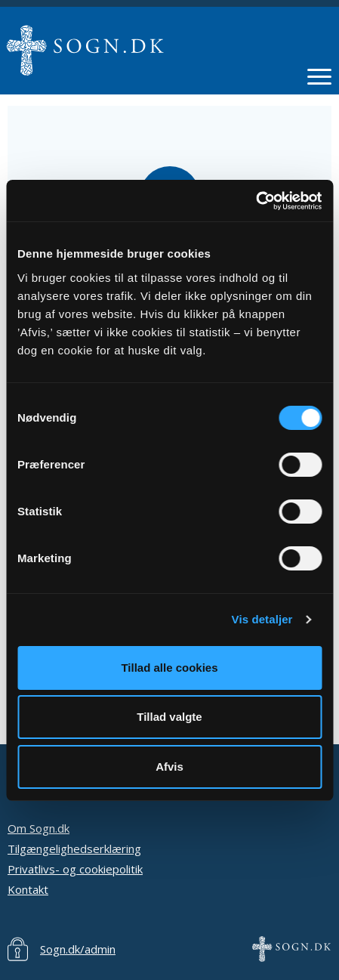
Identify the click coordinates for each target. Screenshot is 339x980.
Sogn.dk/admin (78, 949)
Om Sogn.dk (39, 828)
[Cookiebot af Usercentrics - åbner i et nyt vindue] (256, 201)
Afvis (169, 767)
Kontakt (28, 889)
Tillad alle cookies (169, 668)
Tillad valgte (169, 717)
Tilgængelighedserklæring (74, 849)
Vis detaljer (262, 619)
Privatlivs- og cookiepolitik (75, 869)
